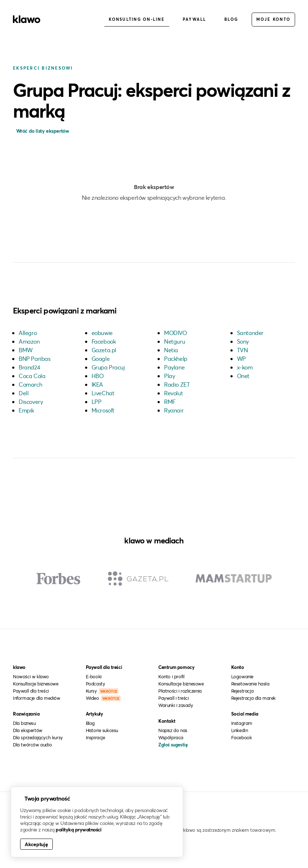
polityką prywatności (78, 829)
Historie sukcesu (102, 730)
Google (101, 358)
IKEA (97, 384)
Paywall (195, 19)
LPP (97, 402)
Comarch (30, 384)
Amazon (29, 341)
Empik (26, 410)
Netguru (174, 341)
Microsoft (103, 410)
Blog (231, 19)
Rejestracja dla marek (254, 698)
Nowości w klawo (31, 676)
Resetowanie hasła (250, 684)
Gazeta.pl (104, 350)
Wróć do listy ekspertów (42, 131)
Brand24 (29, 367)
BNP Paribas (35, 358)
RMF (170, 402)
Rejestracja (242, 691)
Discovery (31, 402)
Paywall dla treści (31, 691)
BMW (26, 350)
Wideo (103, 698)
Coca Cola (32, 376)
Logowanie (242, 676)
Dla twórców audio (32, 745)
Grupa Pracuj (108, 367)
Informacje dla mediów (37, 698)
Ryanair (174, 410)
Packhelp (176, 358)
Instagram (242, 723)
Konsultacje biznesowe (36, 684)
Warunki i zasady (176, 705)
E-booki (94, 676)
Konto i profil (171, 676)
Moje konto (274, 19)
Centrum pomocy (176, 667)
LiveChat (103, 393)
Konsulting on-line (137, 19)
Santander (250, 333)
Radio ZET (177, 384)
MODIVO (176, 333)
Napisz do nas (173, 730)
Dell (24, 393)
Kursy (102, 691)
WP (241, 358)
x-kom (245, 367)
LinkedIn (240, 730)
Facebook (104, 341)
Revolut (173, 393)
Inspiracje (95, 737)
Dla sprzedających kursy (38, 737)
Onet (243, 376)
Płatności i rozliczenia (180, 691)
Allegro (28, 333)
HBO (98, 376)
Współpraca (171, 737)
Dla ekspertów (28, 730)
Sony (243, 341)
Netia (171, 350)
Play (169, 376)
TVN (242, 350)
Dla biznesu (24, 723)
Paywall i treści (174, 698)
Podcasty (95, 684)
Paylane (174, 367)
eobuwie (102, 333)
